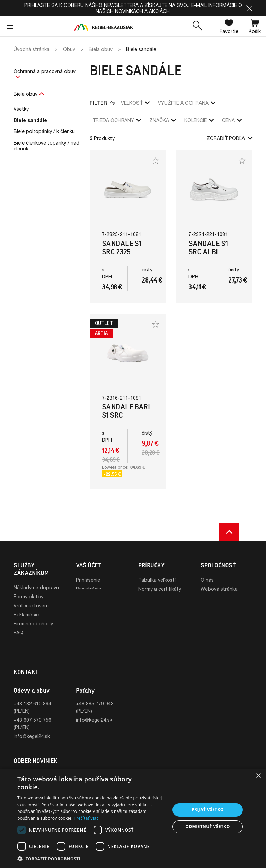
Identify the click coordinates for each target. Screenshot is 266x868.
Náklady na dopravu (36, 587)
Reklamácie (26, 614)
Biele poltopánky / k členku (44, 131)
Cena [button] (232, 120)
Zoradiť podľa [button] (229, 138)
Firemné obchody (33, 623)
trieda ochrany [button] (117, 120)
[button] (249, 8)
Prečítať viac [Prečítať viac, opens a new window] (86, 818)
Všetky (21, 109)
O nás (207, 580)
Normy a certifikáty (160, 589)
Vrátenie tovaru (31, 605)
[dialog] (133, 818)
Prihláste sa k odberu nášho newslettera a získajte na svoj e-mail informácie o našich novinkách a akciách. (133, 8)
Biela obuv (25, 94)
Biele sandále (30, 120)
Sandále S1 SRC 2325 (122, 248)
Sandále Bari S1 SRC (126, 411)
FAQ (18, 632)
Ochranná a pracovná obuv (45, 71)
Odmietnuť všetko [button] (207, 827)
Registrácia (88, 589)
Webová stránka (219, 589)
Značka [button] (163, 120)
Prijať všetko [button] (208, 810)
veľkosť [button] (135, 103)
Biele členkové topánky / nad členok (46, 146)
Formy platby (28, 596)
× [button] (258, 776)
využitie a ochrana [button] (187, 103)
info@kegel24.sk (32, 718)
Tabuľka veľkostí (157, 580)
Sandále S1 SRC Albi (208, 248)
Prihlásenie (88, 580)
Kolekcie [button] (199, 120)
